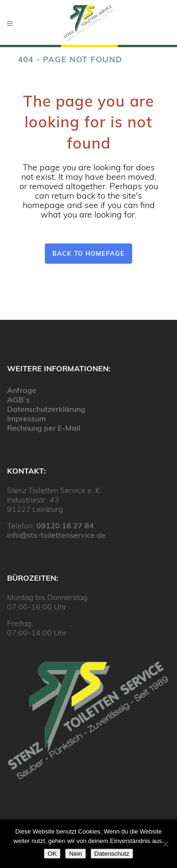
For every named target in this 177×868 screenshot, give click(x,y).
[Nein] (165, 844)
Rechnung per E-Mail (44, 428)
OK (52, 854)
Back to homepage (88, 253)
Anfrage (22, 390)
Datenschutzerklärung (46, 409)
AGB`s (18, 400)
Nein (75, 854)
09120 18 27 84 (65, 526)
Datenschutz (112, 854)
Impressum (26, 418)
